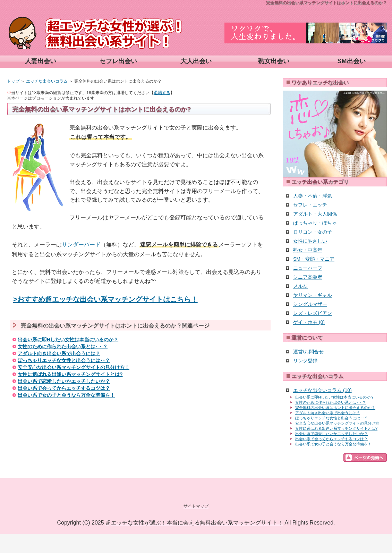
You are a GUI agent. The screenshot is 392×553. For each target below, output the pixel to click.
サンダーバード (81, 245)
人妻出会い (41, 61)
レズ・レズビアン (313, 313)
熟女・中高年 (308, 250)
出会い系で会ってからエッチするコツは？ (64, 388)
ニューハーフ (308, 268)
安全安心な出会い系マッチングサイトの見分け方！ (74, 367)
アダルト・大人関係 (315, 214)
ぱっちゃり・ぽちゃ (315, 223)
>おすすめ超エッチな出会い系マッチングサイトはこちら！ (105, 299)
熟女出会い (274, 61)
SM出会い (352, 61)
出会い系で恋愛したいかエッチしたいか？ (64, 381)
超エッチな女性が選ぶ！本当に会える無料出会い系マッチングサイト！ (194, 523)
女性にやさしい (310, 241)
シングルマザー (310, 304)
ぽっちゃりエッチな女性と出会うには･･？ (64, 360)
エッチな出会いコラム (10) (322, 390)
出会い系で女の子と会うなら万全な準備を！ (66, 395)
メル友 (300, 286)
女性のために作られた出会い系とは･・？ (63, 346)
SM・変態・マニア (314, 259)
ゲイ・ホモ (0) (309, 322)
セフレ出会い (118, 61)
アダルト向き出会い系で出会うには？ (59, 353)
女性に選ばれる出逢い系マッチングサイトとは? (70, 374)
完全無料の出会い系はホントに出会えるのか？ (335, 408)
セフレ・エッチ (310, 205)
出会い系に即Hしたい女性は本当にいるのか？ (68, 340)
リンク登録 (305, 361)
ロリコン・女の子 (313, 232)
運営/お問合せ (308, 352)
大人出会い (196, 61)
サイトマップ (196, 506)
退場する (162, 93)
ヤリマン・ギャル (313, 295)
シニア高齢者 (308, 277)
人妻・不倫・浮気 (313, 196)
